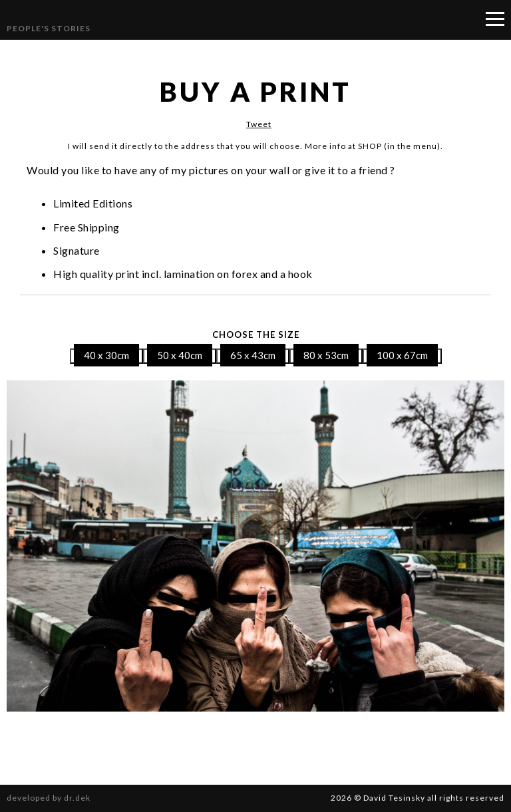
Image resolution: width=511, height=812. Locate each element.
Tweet (259, 124)
